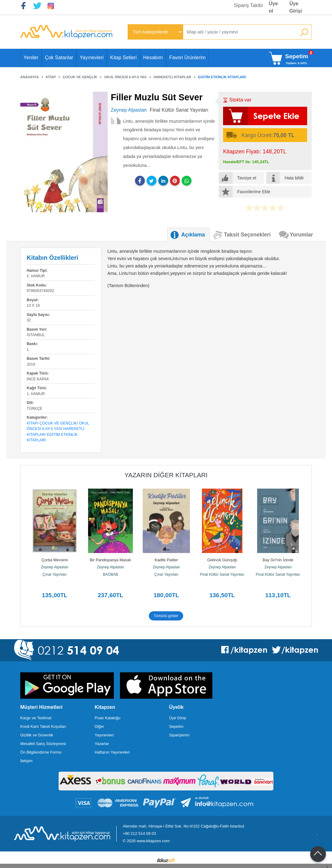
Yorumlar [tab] (301, 235)
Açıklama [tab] (193, 235)
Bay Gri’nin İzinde (278, 560)
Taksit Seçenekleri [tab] (247, 235)
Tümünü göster (166, 616)
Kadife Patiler (166, 560)
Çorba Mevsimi (54, 560)
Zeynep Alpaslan (55, 567)
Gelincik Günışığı (222, 560)
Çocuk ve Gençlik (58, 423)
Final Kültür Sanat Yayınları (222, 574)
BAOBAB (110, 574)
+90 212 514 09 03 (139, 833)
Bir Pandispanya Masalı (110, 560)
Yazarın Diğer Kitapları (166, 475)
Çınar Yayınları (55, 574)
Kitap (32, 423)
